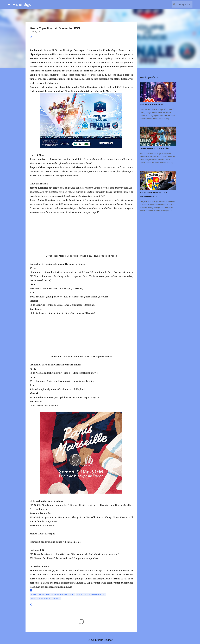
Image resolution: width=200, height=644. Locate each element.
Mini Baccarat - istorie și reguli (153, 104)
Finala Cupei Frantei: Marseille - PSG (91, 595)
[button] (31, 37)
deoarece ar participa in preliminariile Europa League (52, 595)
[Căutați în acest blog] (179, 4)
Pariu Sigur (23, 4)
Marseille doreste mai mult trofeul (45, 599)
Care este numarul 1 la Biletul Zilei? (155, 148)
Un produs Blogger (100, 640)
